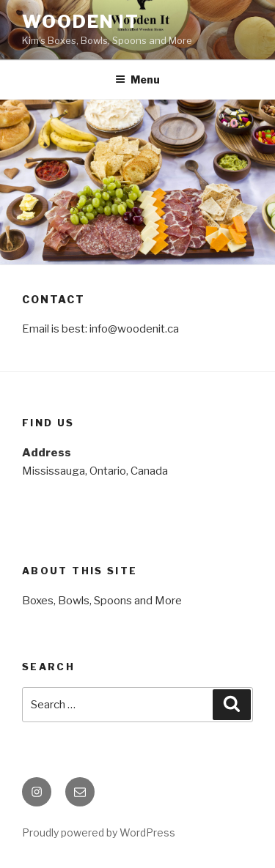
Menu (137, 79)
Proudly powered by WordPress (99, 832)
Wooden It (81, 22)
